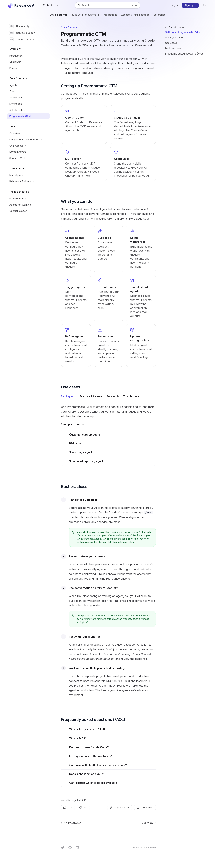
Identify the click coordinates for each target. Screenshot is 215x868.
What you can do (175, 37)
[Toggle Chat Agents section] (28, 146)
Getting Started (58, 16)
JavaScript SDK (22, 40)
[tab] (68, 396)
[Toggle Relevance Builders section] (28, 181)
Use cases (171, 43)
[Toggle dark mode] (204, 5)
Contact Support (22, 33)
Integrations (110, 16)
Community (19, 26)
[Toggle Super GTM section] (28, 158)
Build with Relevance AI (85, 16)
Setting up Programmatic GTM (183, 32)
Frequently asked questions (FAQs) (185, 54)
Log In (174, 5)
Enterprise (160, 16)
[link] (84, 125)
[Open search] (107, 5)
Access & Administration (135, 16)
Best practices (173, 48)
